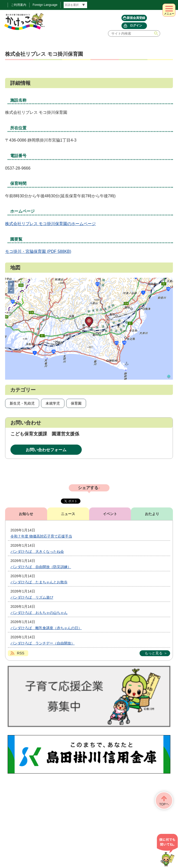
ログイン (136, 25)
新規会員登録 (136, 18)
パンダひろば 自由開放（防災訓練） (41, 567)
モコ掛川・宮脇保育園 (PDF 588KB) (38, 251)
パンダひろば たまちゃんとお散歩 (39, 582)
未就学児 (53, 403)
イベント (110, 514)
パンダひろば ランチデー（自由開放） (43, 643)
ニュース (68, 514)
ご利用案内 (19, 5)
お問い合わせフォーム (46, 450)
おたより (152, 514)
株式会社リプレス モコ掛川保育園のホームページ (50, 224)
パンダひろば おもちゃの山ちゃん (39, 613)
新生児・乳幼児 (22, 403)
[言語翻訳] (75, 5)
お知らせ (26, 514)
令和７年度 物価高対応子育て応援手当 (41, 536)
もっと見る (154, 653)
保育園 (76, 403)
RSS (21, 653)
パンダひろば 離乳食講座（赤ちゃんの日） (46, 628)
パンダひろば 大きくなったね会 (37, 552)
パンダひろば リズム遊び (32, 597)
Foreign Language (45, 5)
